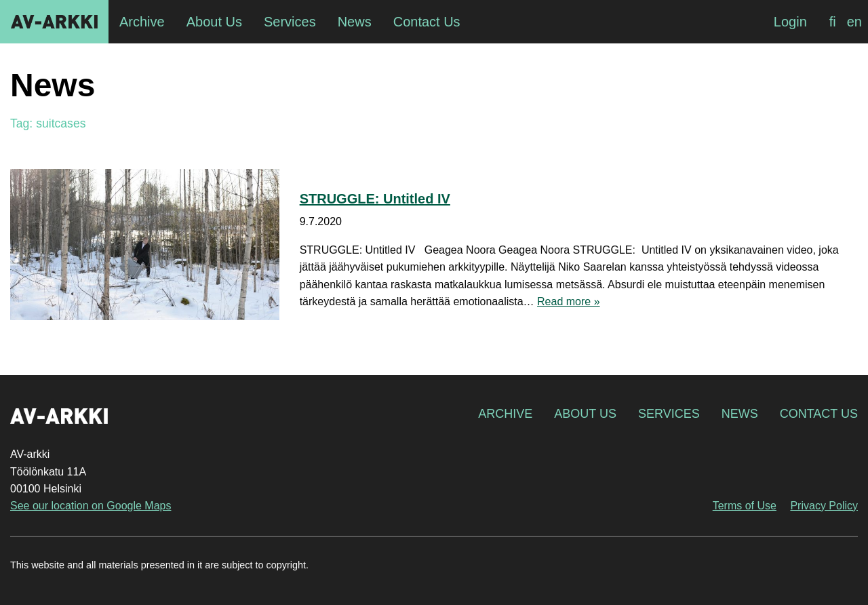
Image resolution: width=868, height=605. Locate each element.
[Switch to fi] (833, 22)
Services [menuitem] (290, 22)
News (740, 414)
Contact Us (819, 414)
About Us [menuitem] (214, 22)
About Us (585, 414)
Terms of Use (745, 506)
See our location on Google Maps (91, 506)
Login (790, 22)
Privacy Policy (824, 506)
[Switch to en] (854, 22)
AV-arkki (54, 22)
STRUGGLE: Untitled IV (375, 199)
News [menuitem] (355, 22)
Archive (505, 414)
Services (669, 414)
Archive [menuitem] (142, 22)
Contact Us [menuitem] (427, 22)
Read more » (569, 301)
